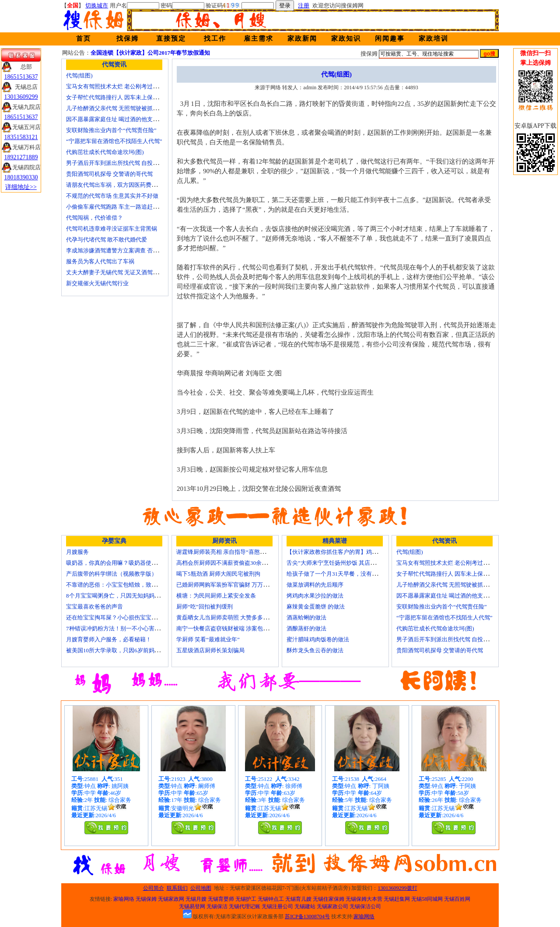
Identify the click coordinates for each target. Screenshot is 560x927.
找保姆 (128, 38)
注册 (304, 5)
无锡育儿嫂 (298, 899)
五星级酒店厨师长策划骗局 (210, 650)
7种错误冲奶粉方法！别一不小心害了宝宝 (119, 628)
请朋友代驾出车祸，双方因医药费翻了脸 (117, 185)
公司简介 (154, 888)
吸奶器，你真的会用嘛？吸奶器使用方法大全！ (126, 563)
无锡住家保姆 (329, 899)
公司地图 (201, 888)
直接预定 (171, 38)
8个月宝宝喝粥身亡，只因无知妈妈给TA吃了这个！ (131, 596)
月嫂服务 (77, 552)
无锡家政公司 (332, 906)
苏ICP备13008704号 (307, 917)
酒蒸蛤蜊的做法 (306, 617)
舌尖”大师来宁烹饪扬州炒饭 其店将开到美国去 (345, 563)
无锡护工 (246, 899)
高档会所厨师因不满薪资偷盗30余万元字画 (230, 563)
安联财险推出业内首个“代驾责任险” (111, 130)
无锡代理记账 (245, 906)
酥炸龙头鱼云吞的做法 (315, 650)
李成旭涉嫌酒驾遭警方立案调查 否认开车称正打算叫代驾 (138, 250)
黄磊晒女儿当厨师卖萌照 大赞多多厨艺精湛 (231, 617)
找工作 (215, 38)
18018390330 (21, 177)
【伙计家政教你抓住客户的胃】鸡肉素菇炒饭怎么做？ (355, 552)
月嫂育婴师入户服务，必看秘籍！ (109, 639)
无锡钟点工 (271, 899)
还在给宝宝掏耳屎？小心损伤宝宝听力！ (117, 617)
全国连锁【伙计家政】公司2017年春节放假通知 (150, 53)
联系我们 (177, 888)
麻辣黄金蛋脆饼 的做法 (316, 607)
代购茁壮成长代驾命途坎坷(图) (105, 152)
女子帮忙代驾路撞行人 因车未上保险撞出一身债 (126, 97)
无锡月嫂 (196, 899)
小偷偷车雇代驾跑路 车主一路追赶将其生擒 (121, 207)
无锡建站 (305, 906)
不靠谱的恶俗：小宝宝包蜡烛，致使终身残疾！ (126, 585)
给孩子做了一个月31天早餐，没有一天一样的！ (346, 574)
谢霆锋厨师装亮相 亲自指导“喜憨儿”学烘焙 (231, 552)
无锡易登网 (192, 906)
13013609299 (21, 97)
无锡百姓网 (457, 899)
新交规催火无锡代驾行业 (97, 283)
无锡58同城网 (427, 899)
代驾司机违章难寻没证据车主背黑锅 (112, 229)
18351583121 (21, 137)
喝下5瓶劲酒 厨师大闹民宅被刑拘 (218, 574)
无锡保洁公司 (365, 906)
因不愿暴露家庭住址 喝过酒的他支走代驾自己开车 (129, 119)
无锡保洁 (217, 906)
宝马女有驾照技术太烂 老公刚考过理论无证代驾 (126, 86)
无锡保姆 (146, 899)
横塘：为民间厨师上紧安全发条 (216, 596)
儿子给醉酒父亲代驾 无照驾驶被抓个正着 (118, 108)
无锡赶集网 (397, 899)
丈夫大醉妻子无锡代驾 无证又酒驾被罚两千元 (124, 272)
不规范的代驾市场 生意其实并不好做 (112, 196)
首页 (84, 38)
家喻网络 (124, 899)
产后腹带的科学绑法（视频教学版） (112, 574)
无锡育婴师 (221, 899)
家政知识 (346, 38)
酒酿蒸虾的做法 (306, 628)
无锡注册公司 (277, 906)
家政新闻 (302, 38)
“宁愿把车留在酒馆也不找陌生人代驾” (114, 141)
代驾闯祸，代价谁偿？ (94, 218)
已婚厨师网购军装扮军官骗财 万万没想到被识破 (237, 585)
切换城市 (97, 5)
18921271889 (21, 157)
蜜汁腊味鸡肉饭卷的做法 (318, 639)
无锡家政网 (171, 899)
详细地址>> (21, 187)
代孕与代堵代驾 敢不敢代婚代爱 (107, 240)
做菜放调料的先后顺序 (315, 585)
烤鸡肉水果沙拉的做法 (315, 596)
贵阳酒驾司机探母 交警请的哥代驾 (109, 174)
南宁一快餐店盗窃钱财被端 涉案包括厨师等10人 (237, 628)
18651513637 (21, 77)
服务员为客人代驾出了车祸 (100, 261)
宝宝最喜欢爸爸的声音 (94, 607)
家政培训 (434, 38)
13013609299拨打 (398, 888)
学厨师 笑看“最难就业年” (208, 639)
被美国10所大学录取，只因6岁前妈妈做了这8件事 (129, 650)
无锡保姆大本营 (364, 899)
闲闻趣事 (390, 38)
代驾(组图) (79, 75)
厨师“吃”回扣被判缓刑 (205, 607)
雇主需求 (259, 38)
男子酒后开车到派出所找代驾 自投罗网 (115, 163)
